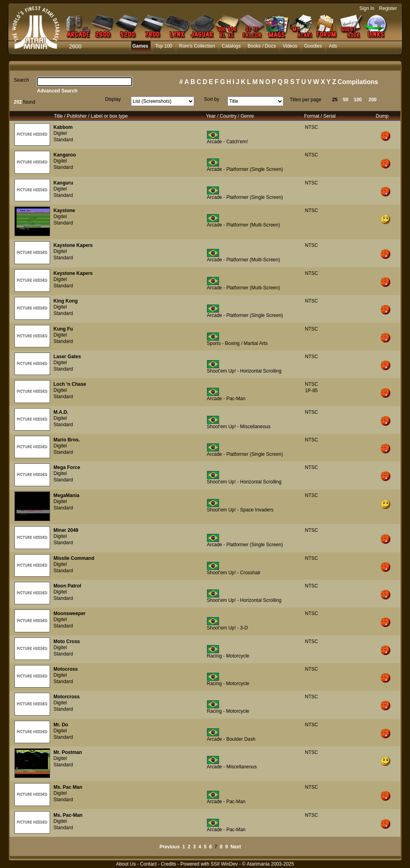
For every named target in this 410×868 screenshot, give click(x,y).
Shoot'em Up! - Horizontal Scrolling (244, 371)
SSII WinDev (224, 864)
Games (141, 46)
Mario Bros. (67, 440)
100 (358, 100)
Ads (333, 46)
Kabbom (63, 127)
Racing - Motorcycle (228, 656)
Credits (169, 864)
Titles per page (306, 100)
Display (113, 99)
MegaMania (67, 495)
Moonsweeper (70, 613)
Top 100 (164, 46)
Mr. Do (61, 725)
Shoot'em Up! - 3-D (227, 628)
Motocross (66, 669)
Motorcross (67, 697)
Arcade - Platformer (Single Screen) (245, 169)
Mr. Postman (68, 752)
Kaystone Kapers (73, 245)
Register (388, 8)
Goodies (313, 46)
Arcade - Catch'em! (227, 142)
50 (346, 100)
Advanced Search (57, 91)
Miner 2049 (66, 530)
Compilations (358, 82)
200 (373, 100)
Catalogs (231, 46)
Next (236, 847)
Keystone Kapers (73, 273)
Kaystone (64, 210)
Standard (63, 140)
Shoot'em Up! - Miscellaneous (239, 427)
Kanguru (63, 183)
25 (335, 100)
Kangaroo (65, 155)
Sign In (367, 8)
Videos (290, 46)
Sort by (212, 99)
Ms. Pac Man (68, 787)
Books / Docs (262, 46)
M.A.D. (61, 412)
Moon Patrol (67, 586)
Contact (148, 864)
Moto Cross (67, 641)
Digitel (60, 133)
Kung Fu (63, 329)
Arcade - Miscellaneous (232, 767)
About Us (126, 864)
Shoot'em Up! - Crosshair (234, 573)
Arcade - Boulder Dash (231, 739)
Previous (170, 847)
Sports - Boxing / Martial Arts (237, 343)
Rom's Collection (197, 46)
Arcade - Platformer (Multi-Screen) (244, 225)
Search (22, 80)
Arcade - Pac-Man (226, 399)
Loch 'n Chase (70, 384)
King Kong (66, 301)
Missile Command (74, 558)
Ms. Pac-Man (68, 815)
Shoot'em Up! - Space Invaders (240, 510)
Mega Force (67, 467)
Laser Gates (67, 357)
